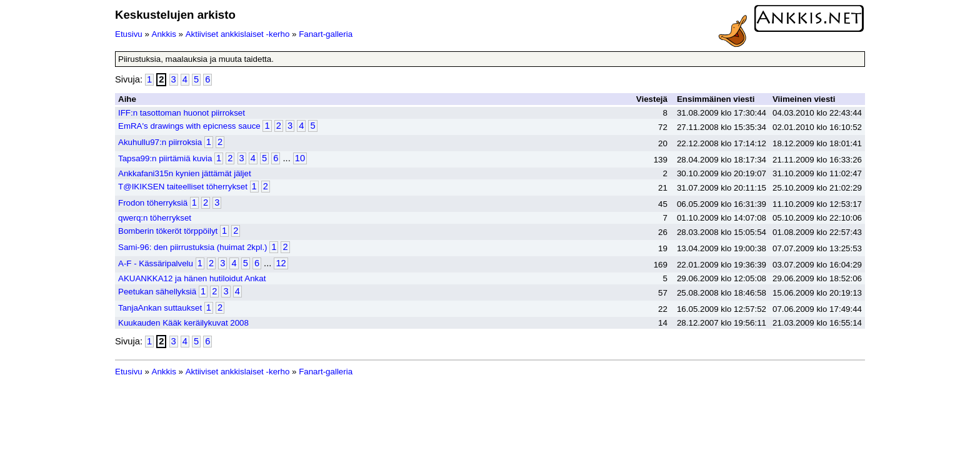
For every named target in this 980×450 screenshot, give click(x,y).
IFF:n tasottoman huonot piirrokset (182, 113)
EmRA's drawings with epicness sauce (189, 126)
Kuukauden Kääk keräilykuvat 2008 (183, 323)
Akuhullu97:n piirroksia (160, 142)
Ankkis (164, 34)
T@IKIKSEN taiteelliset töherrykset (183, 187)
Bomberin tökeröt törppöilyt (168, 231)
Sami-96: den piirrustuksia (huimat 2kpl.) (193, 247)
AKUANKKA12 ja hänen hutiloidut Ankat (192, 278)
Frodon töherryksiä (153, 203)
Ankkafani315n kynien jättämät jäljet (185, 173)
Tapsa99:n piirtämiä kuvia (165, 158)
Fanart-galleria (326, 34)
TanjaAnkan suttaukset (160, 308)
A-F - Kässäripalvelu (156, 263)
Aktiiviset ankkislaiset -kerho (238, 34)
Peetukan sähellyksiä (157, 292)
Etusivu (129, 34)
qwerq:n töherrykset (155, 218)
